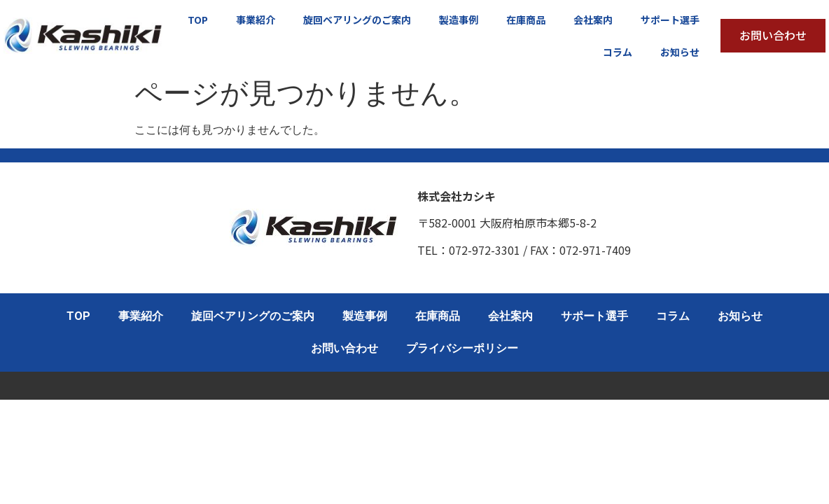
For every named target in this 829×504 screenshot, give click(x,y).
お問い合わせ (344, 348)
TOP (198, 20)
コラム (618, 52)
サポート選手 (670, 20)
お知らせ (680, 52)
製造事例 (459, 20)
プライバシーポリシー (462, 348)
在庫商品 (526, 20)
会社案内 (593, 20)
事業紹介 (256, 20)
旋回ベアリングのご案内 (357, 20)
